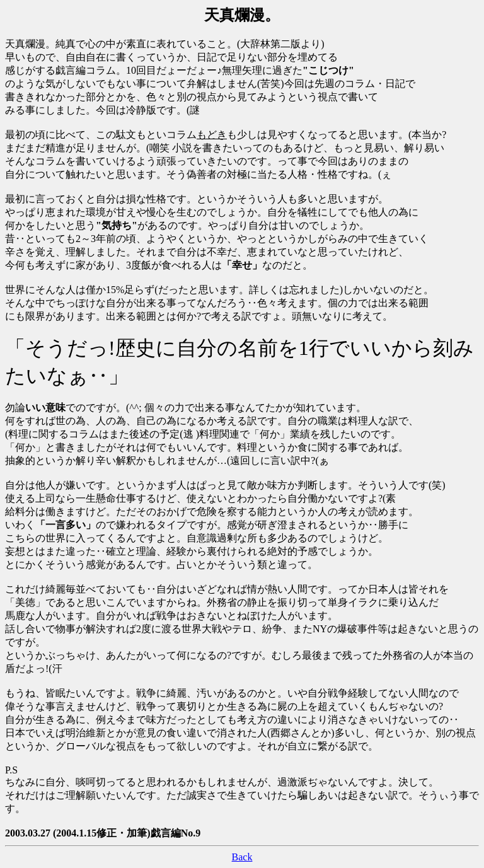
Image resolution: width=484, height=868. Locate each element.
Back (242, 857)
